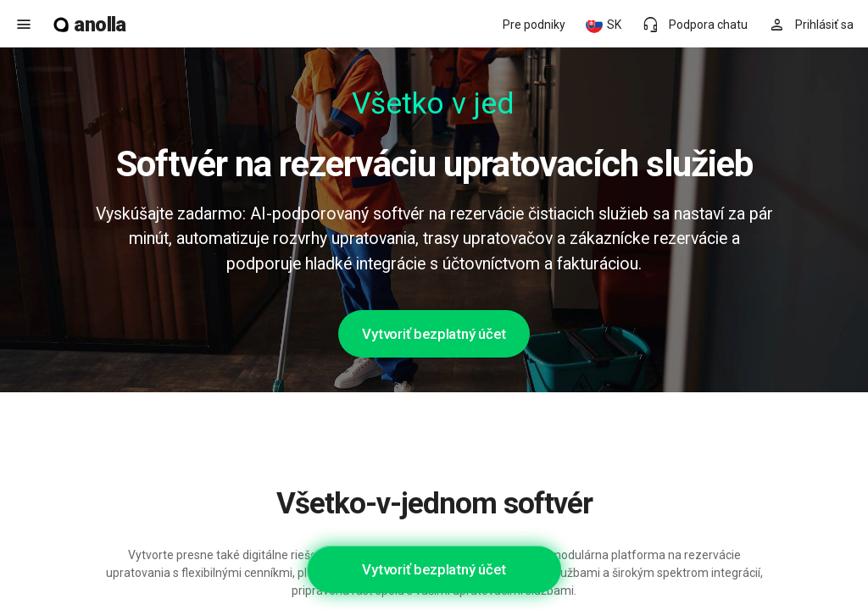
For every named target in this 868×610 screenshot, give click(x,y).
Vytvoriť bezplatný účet (434, 334)
